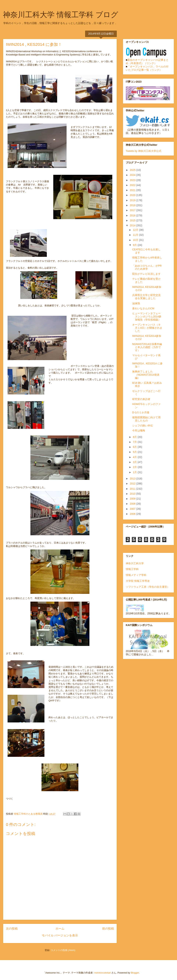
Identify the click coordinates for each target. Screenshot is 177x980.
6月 (135, 447)
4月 (135, 457)
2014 (133, 225)
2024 (133, 175)
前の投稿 (108, 929)
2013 (133, 479)
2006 (133, 514)
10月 (136, 240)
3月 (135, 462)
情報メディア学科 (136, 575)
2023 (133, 180)
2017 (133, 210)
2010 (133, 494)
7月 (135, 442)
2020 (133, 195)
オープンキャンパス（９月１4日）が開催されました (147, 328)
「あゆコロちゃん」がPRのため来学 (147, 267)
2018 (133, 205)
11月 (136, 235)
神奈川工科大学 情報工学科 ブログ (61, 15)
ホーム (60, 929)
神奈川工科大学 (135, 563)
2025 (133, 170)
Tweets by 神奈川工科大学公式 (144, 151)
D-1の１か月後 (141, 412)
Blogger (135, 973)
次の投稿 (12, 929)
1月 (135, 472)
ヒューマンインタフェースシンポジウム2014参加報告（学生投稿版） (147, 317)
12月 (136, 230)
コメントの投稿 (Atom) (63, 950)
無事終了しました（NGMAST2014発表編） (146, 375)
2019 (133, 200)
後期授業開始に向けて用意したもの (146, 419)
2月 (135, 467)
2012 (133, 484)
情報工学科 (132, 569)
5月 (135, 452)
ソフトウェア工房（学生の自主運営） (148, 587)
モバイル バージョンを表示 (60, 935)
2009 (133, 499)
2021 (133, 190)
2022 (133, 185)
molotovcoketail (103, 973)
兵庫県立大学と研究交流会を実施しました (146, 297)
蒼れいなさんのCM (143, 308)
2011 (133, 489)
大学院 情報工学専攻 (138, 581)
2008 (133, 504)
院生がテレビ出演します (146, 274)
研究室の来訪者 (141, 399)
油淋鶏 (136, 303)
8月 (135, 437)
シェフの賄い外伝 (143, 426)
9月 (135, 245)
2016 (133, 215)
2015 (133, 220)
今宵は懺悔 (139, 431)
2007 (133, 509)
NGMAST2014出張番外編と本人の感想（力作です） (147, 347)
